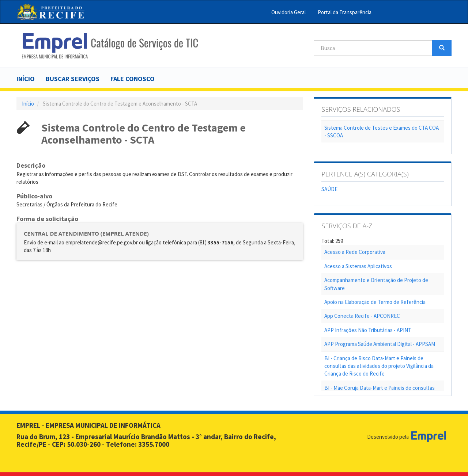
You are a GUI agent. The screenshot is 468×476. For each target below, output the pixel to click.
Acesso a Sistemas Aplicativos (358, 266)
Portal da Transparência (345, 12)
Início (26, 79)
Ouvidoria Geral (288, 12)
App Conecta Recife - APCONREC (362, 316)
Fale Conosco (133, 79)
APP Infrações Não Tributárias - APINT (368, 330)
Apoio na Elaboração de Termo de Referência (375, 302)
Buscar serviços (73, 79)
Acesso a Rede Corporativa (355, 252)
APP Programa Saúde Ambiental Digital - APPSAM (380, 344)
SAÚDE (329, 189)
